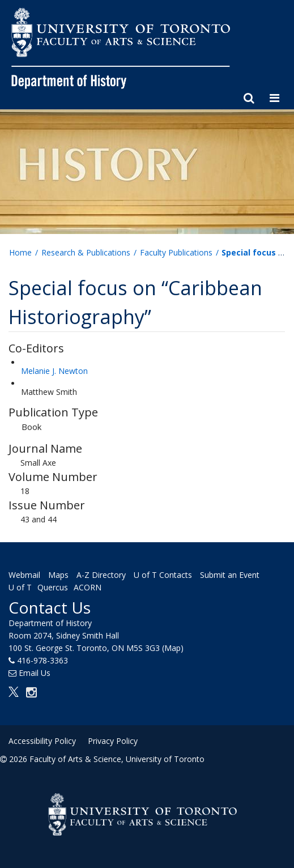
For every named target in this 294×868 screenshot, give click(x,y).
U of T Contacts (163, 575)
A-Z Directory (101, 575)
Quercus (53, 587)
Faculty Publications (176, 252)
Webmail (24, 575)
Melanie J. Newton (54, 371)
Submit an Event (230, 575)
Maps (58, 575)
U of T (20, 587)
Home (20, 252)
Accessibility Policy (42, 741)
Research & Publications (86, 252)
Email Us (35, 673)
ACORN (88, 587)
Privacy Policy (113, 741)
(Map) (173, 648)
